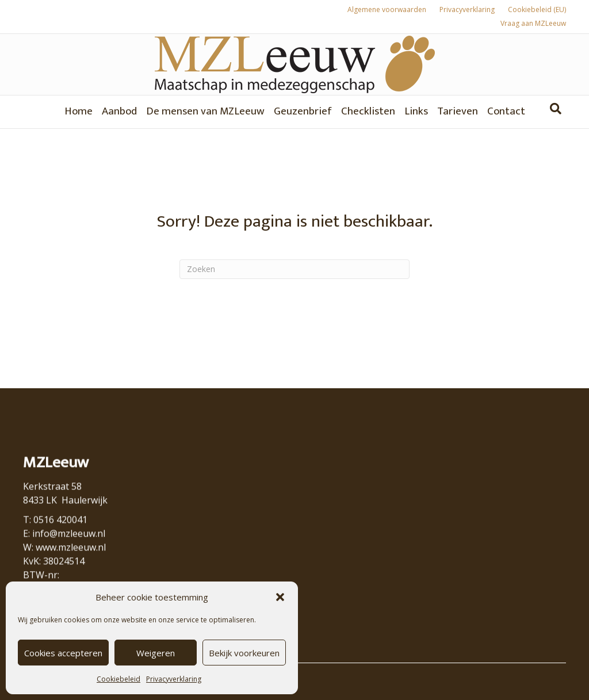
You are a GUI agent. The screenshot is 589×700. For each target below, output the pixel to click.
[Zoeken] (556, 109)
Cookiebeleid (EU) (537, 9)
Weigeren (156, 653)
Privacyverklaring (174, 679)
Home (79, 111)
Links (416, 111)
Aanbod (119, 111)
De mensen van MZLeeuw (205, 111)
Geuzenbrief (303, 111)
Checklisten (368, 111)
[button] (280, 597)
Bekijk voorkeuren (244, 653)
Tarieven (458, 111)
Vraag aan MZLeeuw (533, 23)
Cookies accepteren (63, 653)
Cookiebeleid (118, 679)
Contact (506, 111)
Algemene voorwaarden (387, 9)
